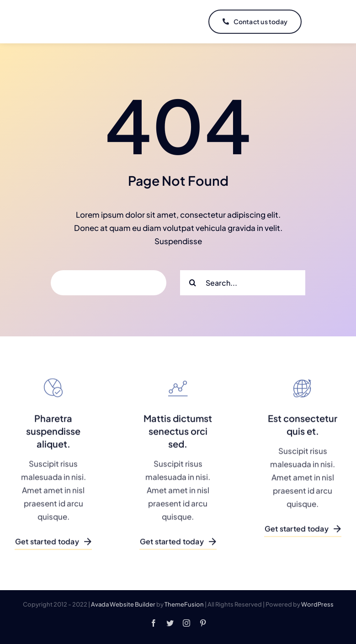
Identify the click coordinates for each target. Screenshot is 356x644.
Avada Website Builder (123, 604)
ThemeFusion (184, 604)
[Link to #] (323, 22)
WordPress (317, 604)
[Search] (193, 283)
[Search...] (243, 283)
